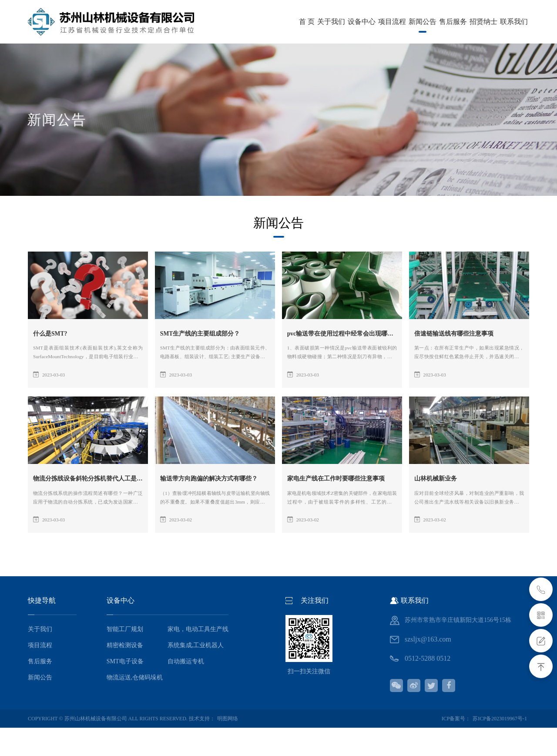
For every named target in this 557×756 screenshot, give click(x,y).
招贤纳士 (310, 50)
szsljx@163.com (428, 667)
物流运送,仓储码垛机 (135, 706)
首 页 (44, 50)
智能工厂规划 (125, 657)
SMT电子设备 (125, 690)
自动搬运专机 (186, 690)
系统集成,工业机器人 (196, 674)
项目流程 (174, 50)
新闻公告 (219, 54)
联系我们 (355, 50)
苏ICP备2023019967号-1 (500, 747)
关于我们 (84, 50)
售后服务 (265, 50)
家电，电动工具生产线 (198, 657)
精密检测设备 (125, 674)
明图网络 (228, 747)
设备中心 (129, 50)
